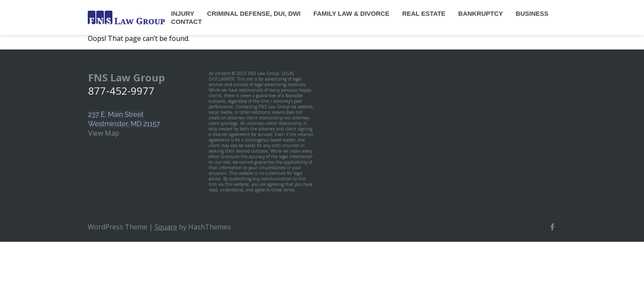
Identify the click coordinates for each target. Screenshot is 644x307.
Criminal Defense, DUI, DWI (254, 13)
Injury (183, 13)
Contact (187, 22)
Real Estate (424, 13)
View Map (104, 133)
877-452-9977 (121, 91)
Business (532, 13)
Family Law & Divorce (351, 13)
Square (166, 227)
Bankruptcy (481, 13)
